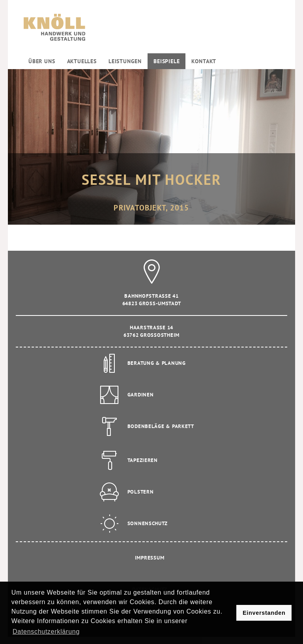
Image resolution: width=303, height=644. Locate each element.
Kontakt (204, 61)
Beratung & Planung (157, 363)
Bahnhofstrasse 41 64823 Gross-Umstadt (152, 293)
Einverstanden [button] (264, 613)
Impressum (150, 558)
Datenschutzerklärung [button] (46, 632)
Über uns (42, 61)
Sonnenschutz (148, 523)
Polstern (141, 492)
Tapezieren (143, 460)
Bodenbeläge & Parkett (161, 426)
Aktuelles (82, 61)
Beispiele (166, 61)
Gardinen (141, 395)
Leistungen (125, 61)
